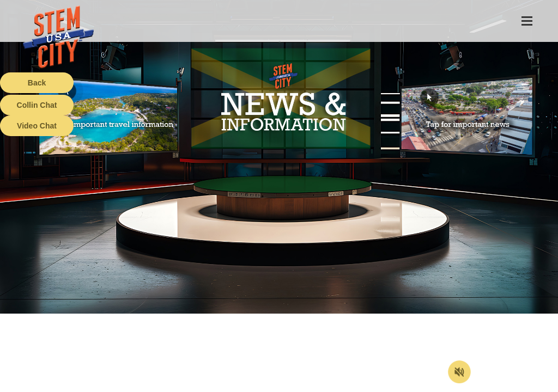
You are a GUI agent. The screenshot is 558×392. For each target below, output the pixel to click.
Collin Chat (37, 105)
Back (37, 83)
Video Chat (37, 126)
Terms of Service (62, 384)
